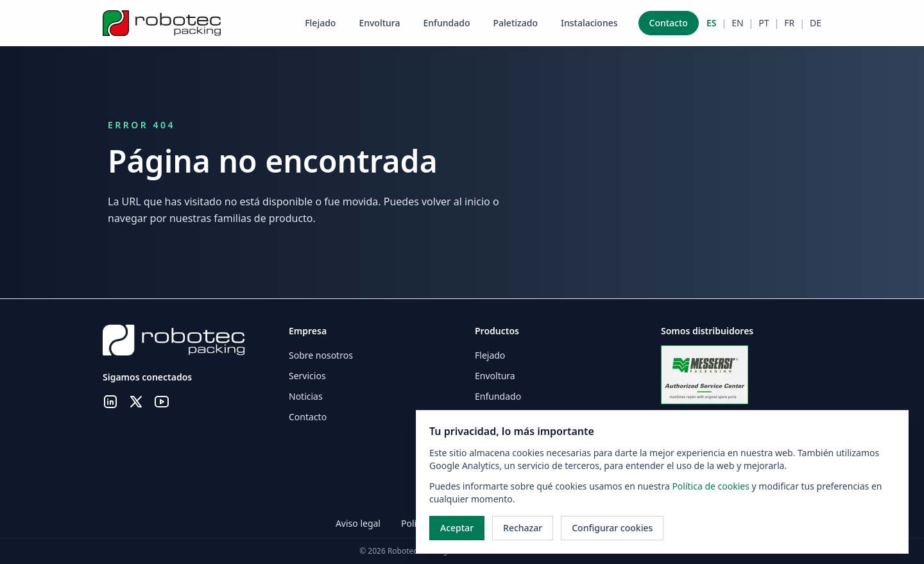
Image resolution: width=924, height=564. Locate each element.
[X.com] (136, 403)
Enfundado (446, 23)
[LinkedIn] (110, 403)
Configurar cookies (612, 528)
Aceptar (457, 528)
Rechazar (523, 528)
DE (816, 23)
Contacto (669, 23)
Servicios (307, 376)
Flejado (320, 23)
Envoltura (379, 23)
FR (789, 23)
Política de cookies (712, 486)
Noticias (306, 396)
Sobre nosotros (321, 355)
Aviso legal (358, 523)
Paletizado (516, 23)
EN (737, 23)
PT (764, 23)
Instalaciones (589, 23)
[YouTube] (162, 403)
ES (712, 23)
